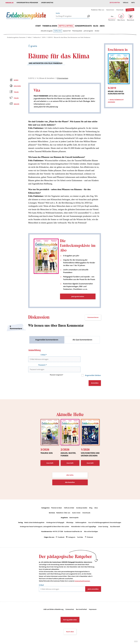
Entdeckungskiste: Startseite (16, 36)
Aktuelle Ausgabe (47, 29)
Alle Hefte (70, 469)
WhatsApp (70, 517)
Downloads (120, 8)
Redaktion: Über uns (98, 8)
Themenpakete (77, 29)
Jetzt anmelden (93, 584)
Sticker (97, 29)
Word (16, 78)
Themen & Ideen (50, 24)
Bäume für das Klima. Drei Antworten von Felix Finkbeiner (72, 36)
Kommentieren (93, 319)
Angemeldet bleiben (92, 370)
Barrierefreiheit (81, 604)
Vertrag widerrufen (70, 614)
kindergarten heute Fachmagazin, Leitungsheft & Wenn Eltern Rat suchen (45, 521)
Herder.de (9, 3)
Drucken (17, 84)
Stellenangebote (81, 517)
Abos (102, 24)
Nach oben (70, 626)
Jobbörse (130, 8)
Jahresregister (88, 29)
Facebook (61, 532)
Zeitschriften (114, 3)
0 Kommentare (63, 76)
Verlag (125, 3)
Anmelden (95, 378)
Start (38, 24)
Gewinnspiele (74, 512)
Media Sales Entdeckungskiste (34, 517)
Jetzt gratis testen (78, 298)
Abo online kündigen (91, 526)
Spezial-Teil (67, 29)
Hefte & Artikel (66, 24)
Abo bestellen (70, 477)
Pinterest (90, 532)
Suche (58, 11)
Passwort (42, 363)
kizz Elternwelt (115, 521)
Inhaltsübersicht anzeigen (116, 98)
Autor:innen (110, 8)
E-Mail (44, 356)
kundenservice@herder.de (73, 526)
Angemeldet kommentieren (47, 341)
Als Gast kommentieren (82, 341)
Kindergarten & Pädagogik (27, 3)
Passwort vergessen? (56, 370)
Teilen (16, 90)
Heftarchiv (58, 29)
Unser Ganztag (47, 3)
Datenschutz (70, 604)
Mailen (17, 102)
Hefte (29, 36)
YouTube (80, 532)
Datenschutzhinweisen (82, 575)
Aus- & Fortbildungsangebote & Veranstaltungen (105, 517)
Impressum (93, 604)
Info (133, 3)
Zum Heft (50, 457)
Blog (96, 24)
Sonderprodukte (83, 24)
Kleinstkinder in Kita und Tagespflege (84, 521)
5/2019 (50, 36)
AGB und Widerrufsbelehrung (53, 604)
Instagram (72, 532)
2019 (44, 36)
